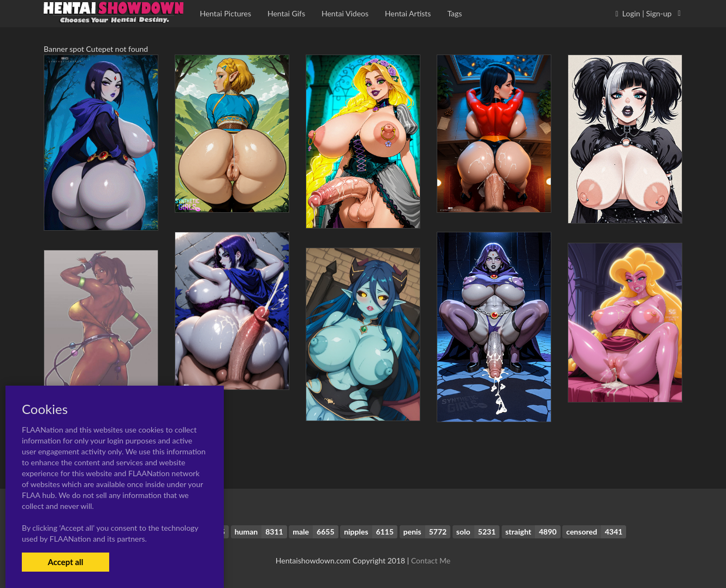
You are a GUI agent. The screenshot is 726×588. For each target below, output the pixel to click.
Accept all (65, 562)
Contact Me (431, 560)
